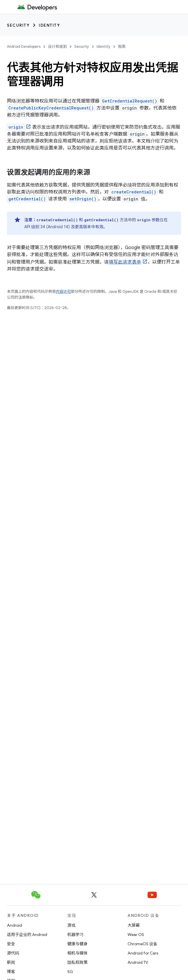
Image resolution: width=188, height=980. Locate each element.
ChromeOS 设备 (142, 944)
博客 (11, 972)
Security (18, 25)
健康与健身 (78, 944)
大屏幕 (134, 925)
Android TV (138, 962)
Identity (49, 25)
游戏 (71, 925)
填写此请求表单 (125, 262)
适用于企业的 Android (27, 935)
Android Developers (24, 46)
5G (70, 972)
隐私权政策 (78, 962)
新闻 (11, 962)
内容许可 (63, 291)
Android (14, 925)
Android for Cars (143, 953)
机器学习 (75, 935)
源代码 (13, 953)
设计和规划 (57, 46)
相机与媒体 (78, 953)
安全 (11, 944)
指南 (122, 46)
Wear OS (136, 935)
